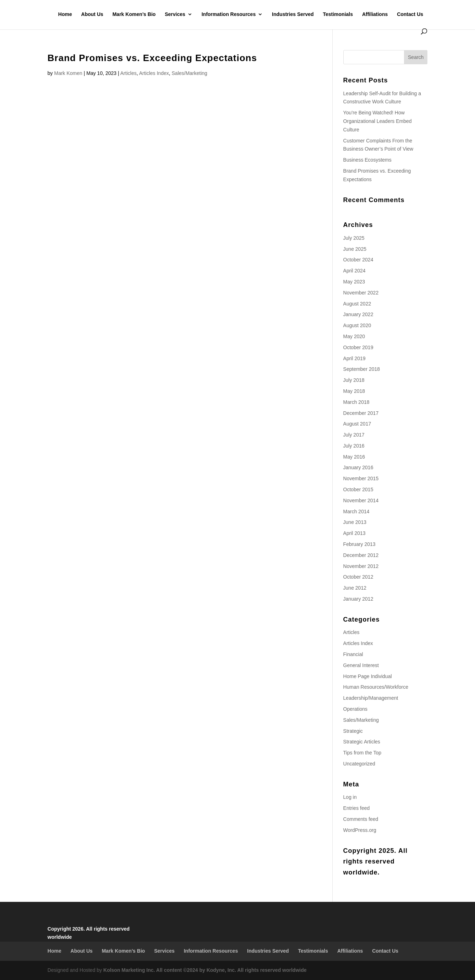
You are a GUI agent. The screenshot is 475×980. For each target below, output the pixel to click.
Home (65, 14)
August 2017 (357, 424)
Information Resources (229, 14)
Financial (353, 654)
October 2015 (358, 489)
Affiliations (375, 14)
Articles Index (154, 73)
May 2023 (354, 282)
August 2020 (357, 325)
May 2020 (354, 336)
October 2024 (358, 260)
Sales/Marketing (190, 73)
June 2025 (355, 249)
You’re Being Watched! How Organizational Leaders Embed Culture (378, 121)
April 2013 (354, 533)
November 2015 (361, 478)
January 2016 (358, 467)
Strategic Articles (362, 742)
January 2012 (358, 599)
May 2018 (354, 391)
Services (175, 14)
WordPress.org (360, 830)
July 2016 (354, 446)
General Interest (361, 665)
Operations (355, 709)
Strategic (353, 731)
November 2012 (361, 566)
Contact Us (410, 14)
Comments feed (361, 819)
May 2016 (354, 457)
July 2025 (354, 238)
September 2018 (362, 369)
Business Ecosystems (367, 160)
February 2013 (359, 544)
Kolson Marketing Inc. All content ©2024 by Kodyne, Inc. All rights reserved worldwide (205, 970)
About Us (92, 14)
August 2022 (357, 304)
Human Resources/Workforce (376, 687)
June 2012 (355, 588)
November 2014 (361, 500)
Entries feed (357, 808)
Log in (350, 797)
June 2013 (355, 522)
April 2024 (354, 271)
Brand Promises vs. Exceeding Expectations (152, 58)
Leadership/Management (371, 698)
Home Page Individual (368, 676)
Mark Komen (68, 73)
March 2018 (356, 402)
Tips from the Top (362, 753)
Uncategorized (359, 764)
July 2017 (354, 435)
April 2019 (354, 358)
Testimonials (338, 14)
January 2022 (358, 314)
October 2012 (358, 577)
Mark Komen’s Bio (134, 14)
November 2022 (361, 293)
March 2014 (356, 511)
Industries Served (293, 14)
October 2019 (358, 347)
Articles (129, 73)
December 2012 (361, 555)
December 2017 (361, 413)
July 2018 (354, 380)
